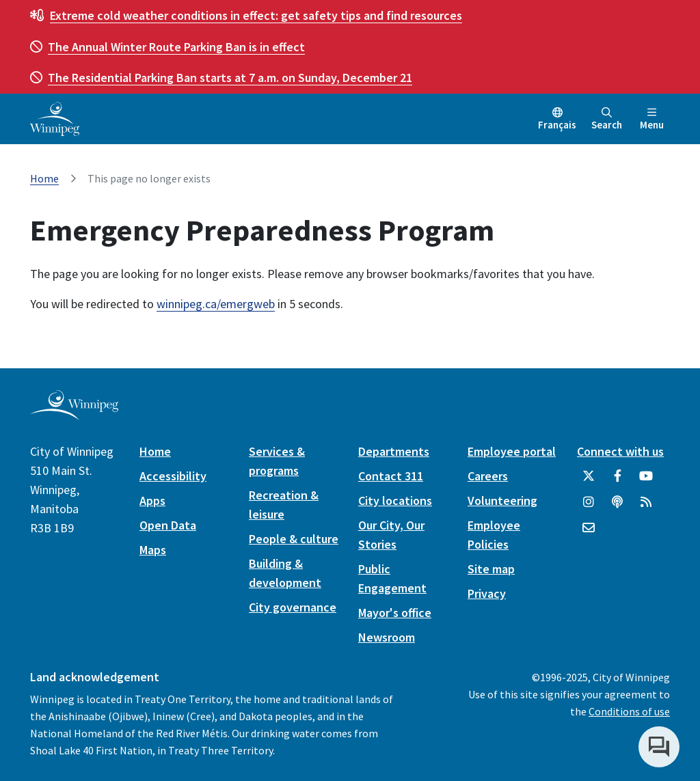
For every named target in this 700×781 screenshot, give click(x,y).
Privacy (487, 593)
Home (44, 178)
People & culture (294, 539)
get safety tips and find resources (256, 15)
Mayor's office (395, 613)
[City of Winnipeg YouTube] (646, 481)
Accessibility (173, 476)
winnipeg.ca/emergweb (216, 304)
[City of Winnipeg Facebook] (617, 481)
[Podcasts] (617, 507)
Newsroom (387, 637)
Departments (394, 451)
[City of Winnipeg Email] (589, 533)
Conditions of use (629, 711)
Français (557, 125)
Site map (491, 569)
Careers (488, 476)
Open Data (168, 525)
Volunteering (502, 501)
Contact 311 (391, 476)
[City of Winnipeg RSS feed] (646, 507)
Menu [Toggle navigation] (652, 119)
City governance (293, 607)
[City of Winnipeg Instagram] (589, 507)
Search (607, 119)
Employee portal (512, 451)
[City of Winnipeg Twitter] (589, 481)
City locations (395, 501)
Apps (152, 501)
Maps (153, 550)
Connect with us (620, 451)
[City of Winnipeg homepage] (74, 415)
